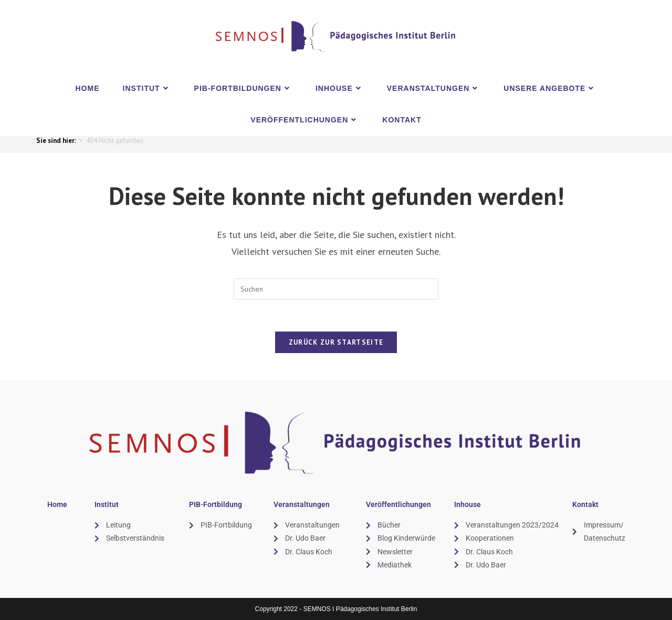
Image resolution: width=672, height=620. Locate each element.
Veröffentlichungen (398, 504)
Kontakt (585, 504)
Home (57, 504)
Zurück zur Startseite (336, 342)
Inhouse (468, 504)
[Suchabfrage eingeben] (336, 289)
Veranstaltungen (302, 504)
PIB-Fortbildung (216, 504)
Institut (107, 504)
